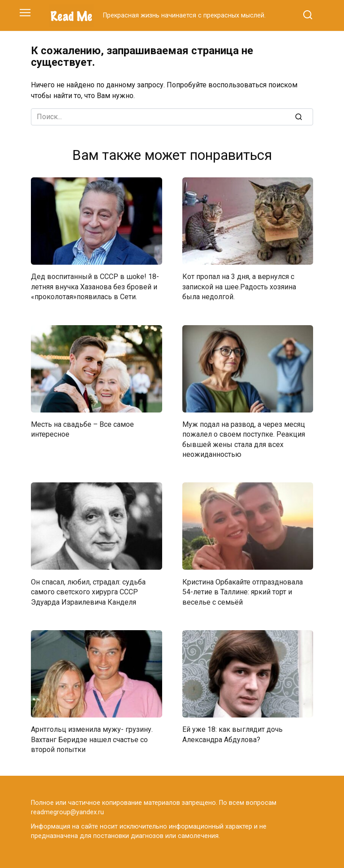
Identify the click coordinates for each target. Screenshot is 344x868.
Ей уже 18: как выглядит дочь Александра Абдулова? (232, 734)
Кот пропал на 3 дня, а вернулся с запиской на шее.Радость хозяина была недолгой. (239, 287)
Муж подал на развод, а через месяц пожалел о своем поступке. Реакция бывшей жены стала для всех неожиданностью (244, 439)
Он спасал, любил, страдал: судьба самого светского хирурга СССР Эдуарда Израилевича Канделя (88, 592)
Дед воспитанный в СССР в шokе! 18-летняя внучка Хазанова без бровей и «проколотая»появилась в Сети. (95, 287)
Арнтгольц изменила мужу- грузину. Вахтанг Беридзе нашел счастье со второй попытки (92, 739)
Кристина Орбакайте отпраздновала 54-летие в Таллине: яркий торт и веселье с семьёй (243, 592)
